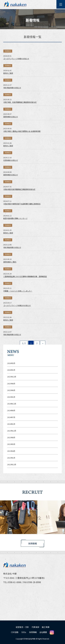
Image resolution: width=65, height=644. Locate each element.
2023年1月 (11, 458)
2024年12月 (12, 404)
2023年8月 (11, 437)
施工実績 (46, 627)
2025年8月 (11, 384)
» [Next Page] (43, 343)
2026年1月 (11, 370)
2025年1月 (11, 397)
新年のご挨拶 (8, 73)
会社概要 (43, 632)
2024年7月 (11, 417)
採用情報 (33, 543)
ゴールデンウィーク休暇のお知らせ (16, 59)
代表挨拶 (35, 627)
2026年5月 (11, 363)
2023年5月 (11, 444)
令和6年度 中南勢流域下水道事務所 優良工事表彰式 (22, 204)
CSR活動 (15, 632)
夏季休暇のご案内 (10, 262)
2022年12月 (12, 464)
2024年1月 (11, 424)
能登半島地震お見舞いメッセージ (15, 218)
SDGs (24, 632)
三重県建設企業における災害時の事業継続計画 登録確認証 (25, 276)
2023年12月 (12, 431)
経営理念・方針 (22, 627)
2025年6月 (11, 390)
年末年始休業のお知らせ (12, 88)
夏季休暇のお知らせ (11, 117)
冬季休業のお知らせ (11, 160)
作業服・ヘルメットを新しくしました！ (18, 291)
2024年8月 (11, 410)
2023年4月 (11, 451)
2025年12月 (12, 377)
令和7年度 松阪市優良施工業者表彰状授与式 (20, 102)
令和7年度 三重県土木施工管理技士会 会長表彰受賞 (22, 131)
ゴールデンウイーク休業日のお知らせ (17, 305)
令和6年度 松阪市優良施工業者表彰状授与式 (19, 189)
